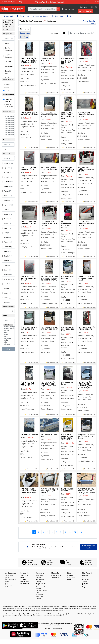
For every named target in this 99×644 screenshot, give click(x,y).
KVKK (7, 583)
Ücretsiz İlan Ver (85, 11)
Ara (8, 349)
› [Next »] (85, 532)
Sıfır (7, 88)
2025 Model (8, 120)
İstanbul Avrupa (8, 327)
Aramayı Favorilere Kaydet (89, 547)
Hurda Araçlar (25, 583)
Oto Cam (39, 589)
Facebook (85, 576)
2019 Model (8, 133)
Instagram (85, 579)
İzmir (8, 333)
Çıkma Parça (23, 16)
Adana (8, 337)
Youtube (85, 581)
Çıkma (8, 85)
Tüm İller (8, 325)
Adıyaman (8, 339)
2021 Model (8, 129)
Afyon (8, 341)
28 (81, 532)
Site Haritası (9, 585)
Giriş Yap (83, 7)
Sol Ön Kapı (58, 16)
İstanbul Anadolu (8, 329)
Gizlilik (7, 581)
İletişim (69, 580)
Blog (20, 2)
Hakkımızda (9, 587)
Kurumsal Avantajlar (8, 2)
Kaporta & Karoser (41, 16)
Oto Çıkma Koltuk (41, 587)
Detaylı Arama (68, 9)
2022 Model (8, 127)
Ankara (8, 331)
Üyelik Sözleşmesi (10, 579)
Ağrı (8, 343)
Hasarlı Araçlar (25, 581)
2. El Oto (23, 579)
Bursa (8, 335)
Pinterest (85, 583)
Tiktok (84, 585)
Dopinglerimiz (71, 578)
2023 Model (8, 125)
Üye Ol (94, 7)
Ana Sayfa (9, 16)
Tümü (8, 91)
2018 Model (8, 135)
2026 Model (8, 118)
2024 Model (8, 123)
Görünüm (54, 33)
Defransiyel (39, 594)
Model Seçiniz (8, 116)
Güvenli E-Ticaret (92, 2)
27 (75, 532)
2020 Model (8, 131)
